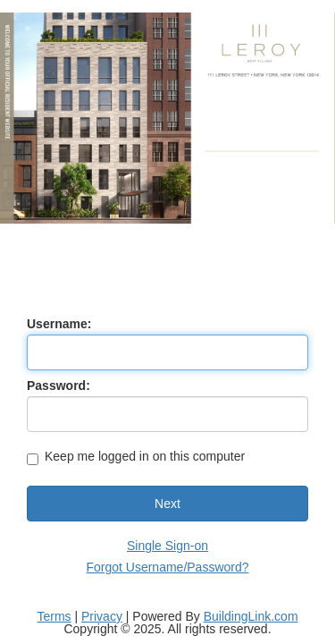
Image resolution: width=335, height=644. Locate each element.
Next (167, 504)
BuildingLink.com (251, 616)
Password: (59, 386)
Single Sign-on (167, 546)
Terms (54, 616)
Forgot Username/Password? (167, 567)
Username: (59, 324)
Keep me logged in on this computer (136, 458)
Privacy (102, 616)
